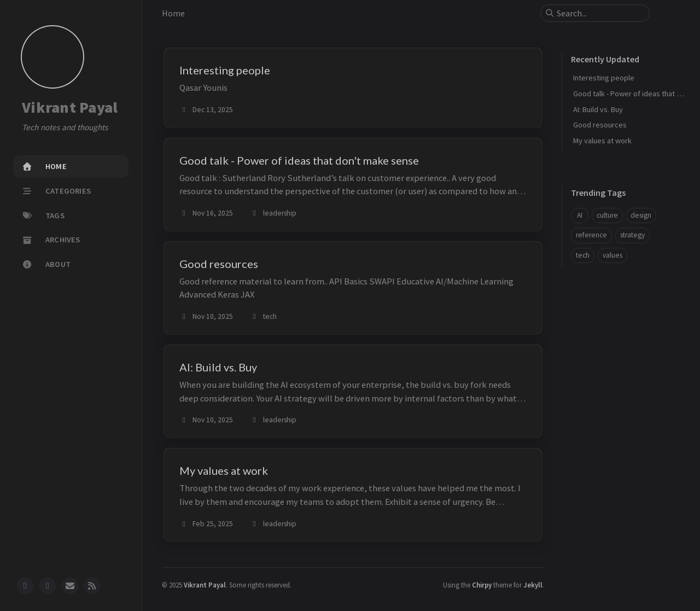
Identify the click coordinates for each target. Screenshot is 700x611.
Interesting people (604, 78)
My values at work (602, 141)
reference (591, 235)
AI (580, 215)
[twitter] (48, 586)
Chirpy (482, 585)
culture (607, 215)
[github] (25, 586)
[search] (599, 13)
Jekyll (533, 585)
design (641, 215)
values (612, 255)
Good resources (600, 125)
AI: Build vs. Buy (598, 109)
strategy (632, 235)
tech (583, 255)
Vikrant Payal (70, 108)
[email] (70, 586)
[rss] (92, 586)
